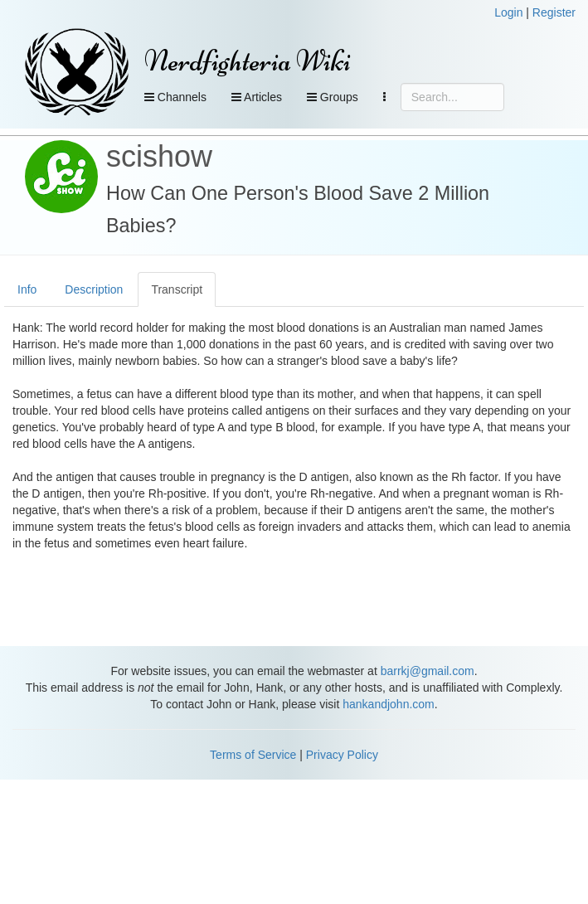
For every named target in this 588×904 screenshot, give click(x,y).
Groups (333, 97)
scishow (159, 156)
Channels (175, 97)
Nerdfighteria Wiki (248, 61)
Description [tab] (94, 289)
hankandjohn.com (389, 704)
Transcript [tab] (177, 289)
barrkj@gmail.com (428, 671)
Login (508, 12)
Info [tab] (27, 289)
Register (554, 12)
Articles (257, 97)
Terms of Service (253, 755)
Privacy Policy (342, 755)
